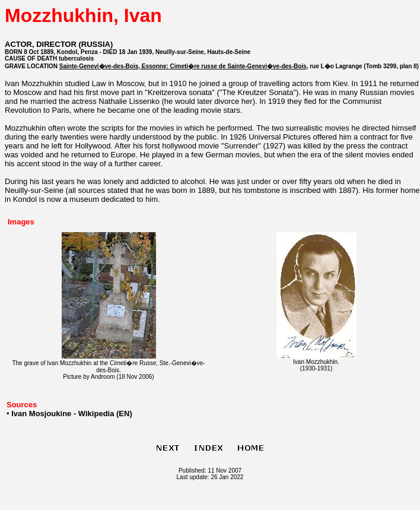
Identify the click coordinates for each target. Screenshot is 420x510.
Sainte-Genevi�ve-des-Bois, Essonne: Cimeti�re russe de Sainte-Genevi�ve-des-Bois (183, 66)
